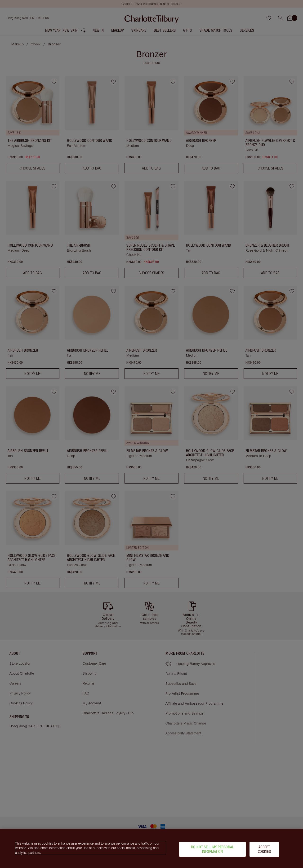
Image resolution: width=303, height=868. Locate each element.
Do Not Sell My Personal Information (213, 851)
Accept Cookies (264, 851)
